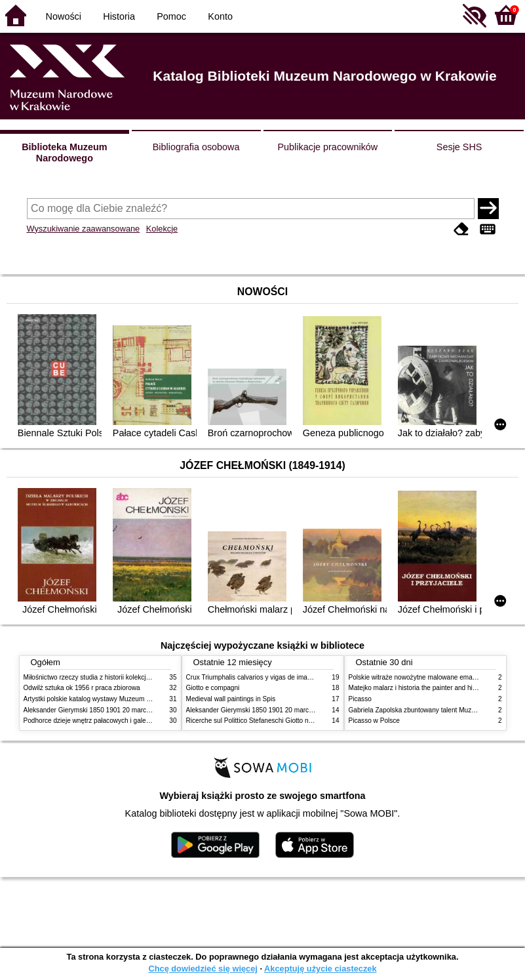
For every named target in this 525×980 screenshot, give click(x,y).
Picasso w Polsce (374, 721)
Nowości (64, 16)
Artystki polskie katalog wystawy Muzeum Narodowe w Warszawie (120, 699)
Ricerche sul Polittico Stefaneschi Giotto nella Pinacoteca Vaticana (283, 721)
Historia (119, 16)
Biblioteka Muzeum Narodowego (64, 153)
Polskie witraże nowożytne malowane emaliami (418, 677)
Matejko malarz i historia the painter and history (418, 688)
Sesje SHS (459, 147)
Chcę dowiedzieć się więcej (203, 969)
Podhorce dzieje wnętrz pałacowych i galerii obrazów (101, 721)
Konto (220, 16)
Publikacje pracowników (327, 147)
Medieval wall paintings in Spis (231, 699)
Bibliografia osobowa (196, 147)
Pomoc (171, 16)
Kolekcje (162, 229)
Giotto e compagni (213, 688)
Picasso (360, 699)
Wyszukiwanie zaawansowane (84, 229)
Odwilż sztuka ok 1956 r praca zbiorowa (82, 688)
